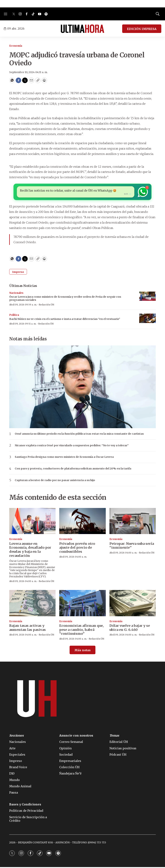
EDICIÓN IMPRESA (142, 29)
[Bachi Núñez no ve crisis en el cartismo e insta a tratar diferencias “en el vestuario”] (147, 319)
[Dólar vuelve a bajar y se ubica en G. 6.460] (133, 604)
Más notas (82, 651)
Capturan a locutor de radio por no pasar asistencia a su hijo (55, 481)
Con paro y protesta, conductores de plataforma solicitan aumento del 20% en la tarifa (73, 470)
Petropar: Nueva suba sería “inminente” (132, 547)
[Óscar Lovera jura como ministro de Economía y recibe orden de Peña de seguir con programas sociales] (147, 297)
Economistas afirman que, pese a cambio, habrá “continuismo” (81, 630)
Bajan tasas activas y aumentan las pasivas (27, 629)
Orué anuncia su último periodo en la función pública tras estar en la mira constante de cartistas (79, 435)
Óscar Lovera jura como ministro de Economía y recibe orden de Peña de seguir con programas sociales (65, 299)
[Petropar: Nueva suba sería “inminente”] (133, 522)
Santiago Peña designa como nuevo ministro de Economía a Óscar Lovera (64, 458)
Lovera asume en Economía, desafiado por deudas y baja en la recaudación (30, 551)
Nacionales (16, 294)
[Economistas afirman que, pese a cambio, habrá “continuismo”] (82, 604)
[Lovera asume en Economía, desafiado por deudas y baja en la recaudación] (32, 522)
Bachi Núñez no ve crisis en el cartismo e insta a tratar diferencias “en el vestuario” (65, 320)
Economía (16, 46)
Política (14, 316)
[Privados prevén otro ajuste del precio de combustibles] (82, 522)
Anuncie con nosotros (76, 736)
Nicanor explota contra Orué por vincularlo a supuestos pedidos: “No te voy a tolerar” (72, 446)
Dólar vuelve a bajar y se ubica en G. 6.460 (130, 629)
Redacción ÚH (47, 306)
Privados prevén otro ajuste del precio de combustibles (77, 548)
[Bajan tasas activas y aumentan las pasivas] (32, 604)
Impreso (18, 273)
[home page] (82, 29)
